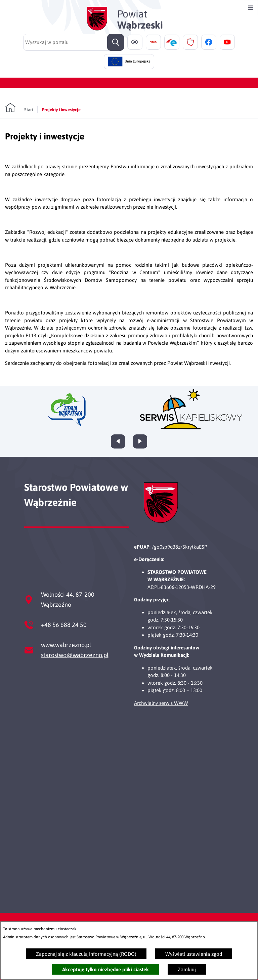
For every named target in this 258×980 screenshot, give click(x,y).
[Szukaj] (116, 42)
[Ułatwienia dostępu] (135, 42)
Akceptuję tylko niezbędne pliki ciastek (105, 969)
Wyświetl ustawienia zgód (194, 954)
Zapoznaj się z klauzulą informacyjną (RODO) (86, 954)
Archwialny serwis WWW (161, 703)
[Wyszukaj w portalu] (74, 42)
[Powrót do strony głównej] (19, 108)
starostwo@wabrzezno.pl (75, 655)
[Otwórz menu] (250, 8)
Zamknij (187, 969)
